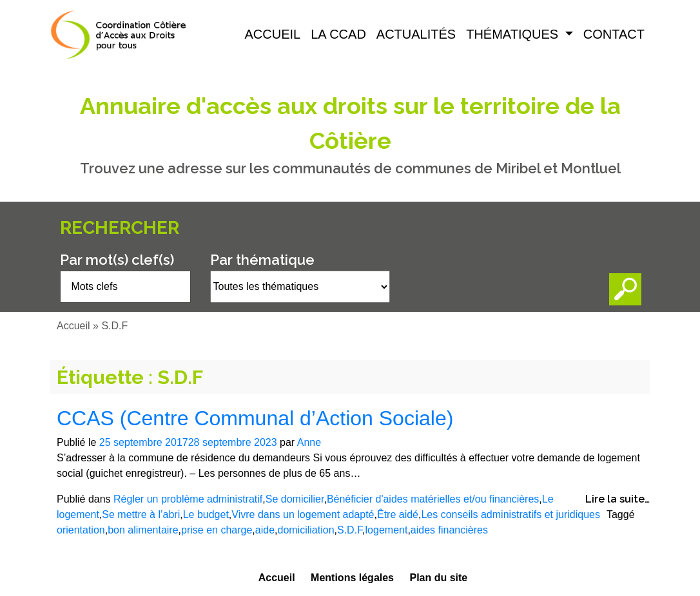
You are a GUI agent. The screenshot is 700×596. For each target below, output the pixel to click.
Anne (309, 442)
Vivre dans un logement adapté (303, 514)
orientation (81, 530)
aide (265, 530)
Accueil (273, 34)
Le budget (206, 514)
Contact (614, 34)
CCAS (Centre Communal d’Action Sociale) (255, 418)
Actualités (416, 34)
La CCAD (338, 34)
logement (387, 530)
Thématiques (514, 34)
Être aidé (398, 514)
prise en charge (217, 530)
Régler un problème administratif (188, 499)
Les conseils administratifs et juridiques (510, 514)
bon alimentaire (143, 530)
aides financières (449, 530)
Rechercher (120, 228)
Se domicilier (295, 499)
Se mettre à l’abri (141, 514)
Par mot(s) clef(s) (117, 260)
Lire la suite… (617, 499)
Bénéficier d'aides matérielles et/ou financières (433, 499)
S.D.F (350, 530)
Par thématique (262, 260)
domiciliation (306, 530)
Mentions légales (352, 578)
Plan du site (438, 578)
